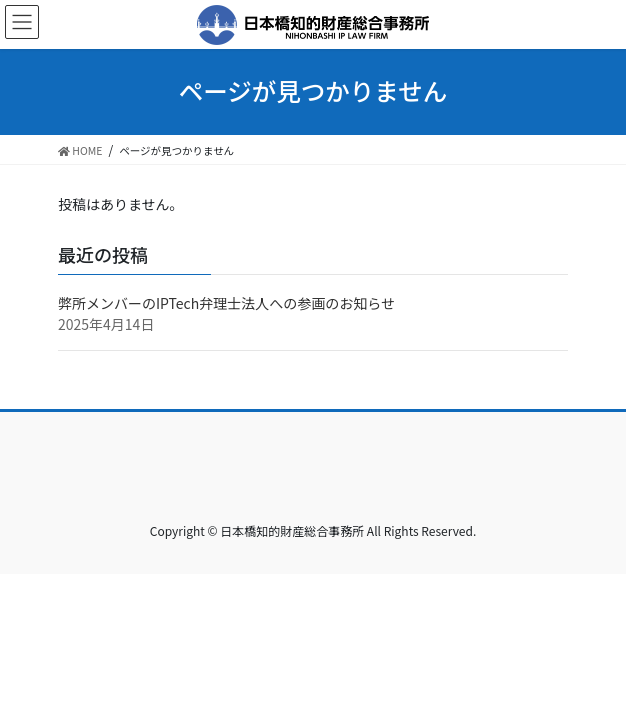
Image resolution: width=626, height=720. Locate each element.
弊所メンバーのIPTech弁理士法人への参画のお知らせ (226, 303)
